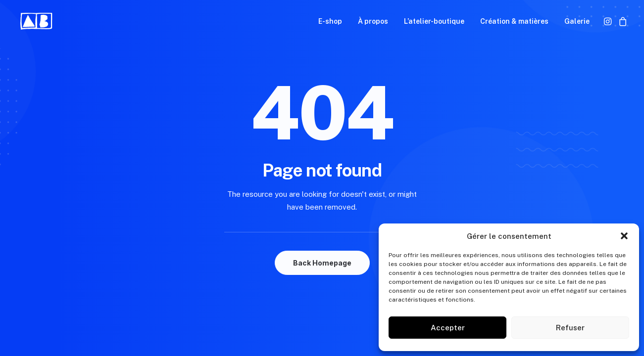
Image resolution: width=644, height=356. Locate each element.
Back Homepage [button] (322, 263)
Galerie (577, 21)
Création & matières (514, 21)
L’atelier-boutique (434, 21)
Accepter (448, 328)
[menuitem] (330, 21)
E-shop (330, 21)
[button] (624, 236)
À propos (373, 21)
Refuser (570, 328)
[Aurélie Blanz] (37, 21)
